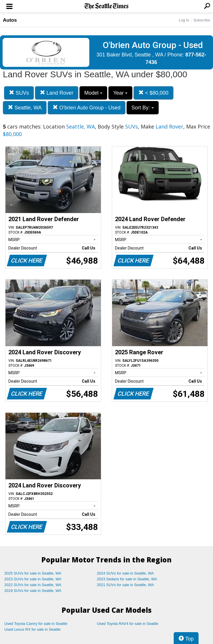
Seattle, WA (25, 108)
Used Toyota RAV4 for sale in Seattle (128, 624)
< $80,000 (153, 93)
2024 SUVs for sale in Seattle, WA (125, 573)
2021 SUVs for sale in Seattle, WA (125, 585)
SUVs (19, 93)
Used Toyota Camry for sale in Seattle (36, 624)
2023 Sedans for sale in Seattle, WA (127, 579)
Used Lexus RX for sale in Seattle (32, 629)
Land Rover (57, 93)
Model (93, 93)
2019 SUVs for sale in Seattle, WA (33, 591)
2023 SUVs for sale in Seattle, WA (33, 579)
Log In (184, 20)
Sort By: (143, 108)
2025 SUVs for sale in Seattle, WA (33, 573)
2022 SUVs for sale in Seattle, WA (33, 585)
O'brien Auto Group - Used (87, 108)
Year (120, 93)
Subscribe (202, 20)
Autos (10, 20)
